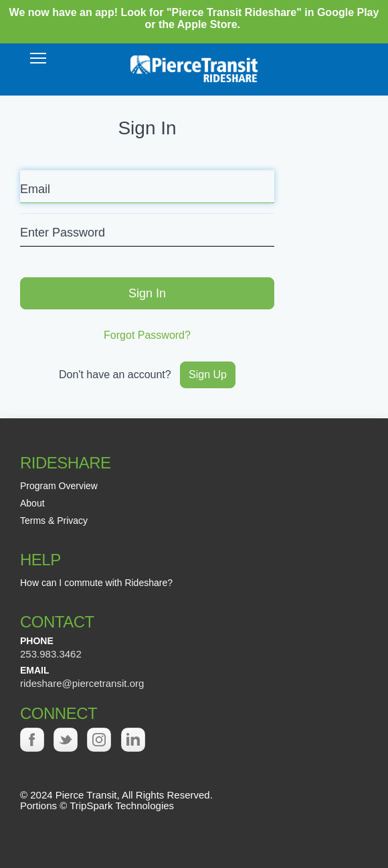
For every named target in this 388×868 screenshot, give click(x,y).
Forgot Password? (147, 335)
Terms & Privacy (54, 521)
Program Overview (59, 486)
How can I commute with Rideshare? (96, 583)
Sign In (147, 293)
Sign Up (208, 375)
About (32, 503)
